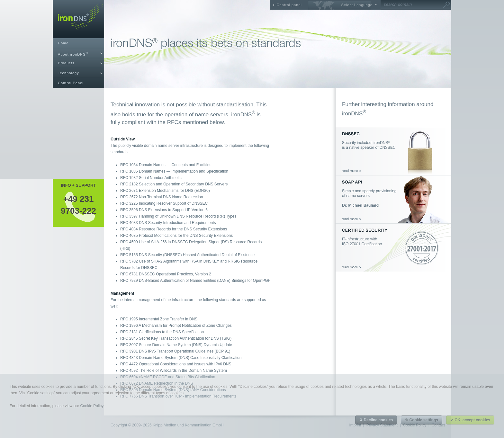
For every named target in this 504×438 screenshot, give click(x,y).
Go (446, 5)
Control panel (289, 5)
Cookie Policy (92, 406)
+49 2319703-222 (78, 205)
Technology (68, 73)
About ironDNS (73, 54)
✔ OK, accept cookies (470, 420)
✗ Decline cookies (376, 420)
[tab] (78, 53)
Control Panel (71, 83)
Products (66, 63)
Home (63, 43)
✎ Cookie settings (422, 420)
